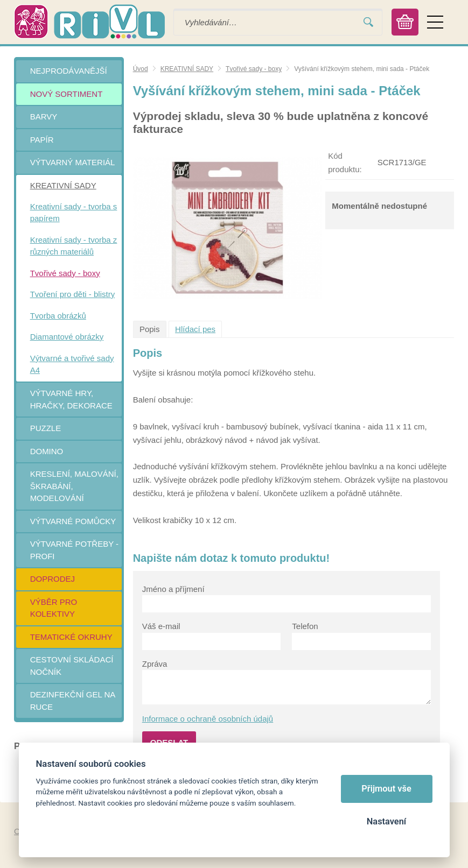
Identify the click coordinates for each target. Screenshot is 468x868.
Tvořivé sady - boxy (254, 69)
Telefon (305, 626)
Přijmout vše (386, 789)
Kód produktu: (345, 163)
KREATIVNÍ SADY (187, 69)
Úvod (141, 69)
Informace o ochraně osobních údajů (208, 719)
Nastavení (386, 821)
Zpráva (155, 664)
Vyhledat (368, 22)
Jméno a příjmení (173, 589)
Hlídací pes (195, 329)
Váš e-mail (161, 626)
